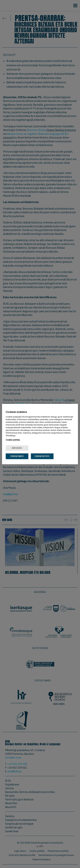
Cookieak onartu (17, 456)
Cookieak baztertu (42, 456)
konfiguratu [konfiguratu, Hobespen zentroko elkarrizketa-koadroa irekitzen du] (17, 448)
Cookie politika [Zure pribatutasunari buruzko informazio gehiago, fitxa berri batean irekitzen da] (13, 440)
